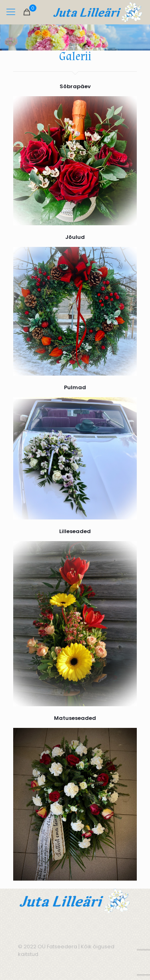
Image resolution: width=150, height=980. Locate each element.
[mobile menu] (11, 12)
